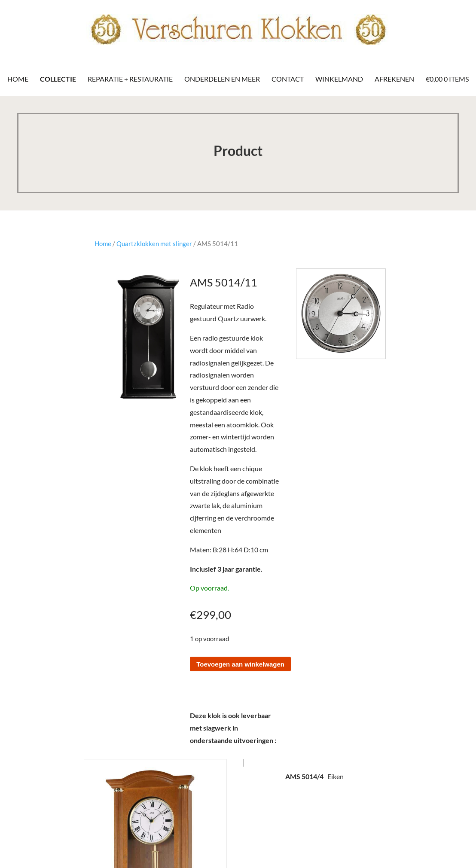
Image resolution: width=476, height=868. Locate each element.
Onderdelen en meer (222, 79)
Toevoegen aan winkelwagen (240, 664)
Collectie (58, 79)
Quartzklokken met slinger (154, 244)
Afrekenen (394, 79)
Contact (288, 79)
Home (18, 79)
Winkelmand (339, 79)
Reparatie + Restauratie (130, 79)
